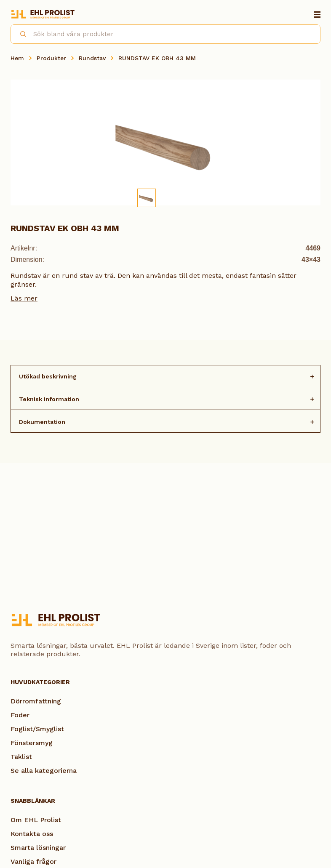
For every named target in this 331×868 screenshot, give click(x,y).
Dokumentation (42, 422)
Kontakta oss (32, 834)
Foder (20, 715)
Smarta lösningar (38, 848)
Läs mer (24, 298)
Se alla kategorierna (44, 771)
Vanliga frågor (33, 861)
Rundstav (92, 58)
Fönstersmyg (32, 743)
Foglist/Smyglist (37, 729)
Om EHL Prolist (36, 820)
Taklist (21, 757)
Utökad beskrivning (48, 376)
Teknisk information (49, 399)
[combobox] (165, 34)
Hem (17, 58)
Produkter (51, 58)
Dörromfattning (36, 701)
